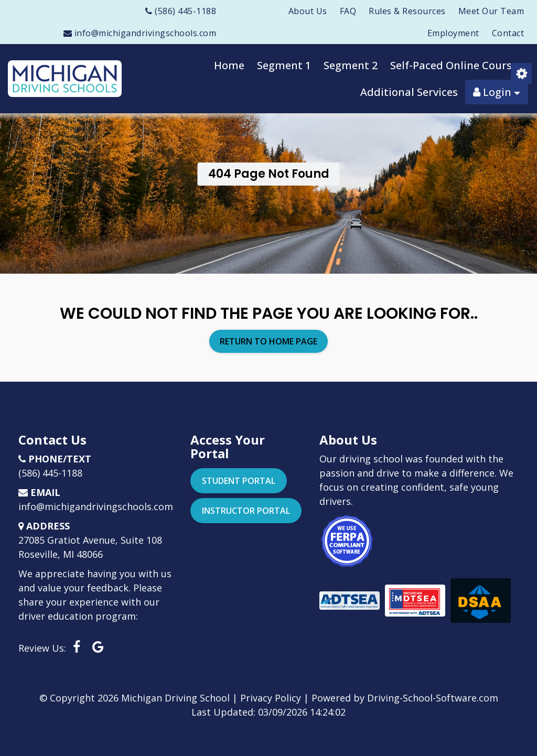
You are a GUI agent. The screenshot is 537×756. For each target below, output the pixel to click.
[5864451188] (181, 11)
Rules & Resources (407, 11)
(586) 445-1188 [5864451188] (50, 473)
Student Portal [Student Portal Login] (239, 481)
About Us (308, 11)
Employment (453, 33)
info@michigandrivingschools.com (96, 506)
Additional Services (409, 92)
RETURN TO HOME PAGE (268, 341)
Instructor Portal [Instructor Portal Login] (246, 511)
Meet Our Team (491, 11)
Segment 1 (284, 65)
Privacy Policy (271, 698)
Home (229, 65)
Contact (508, 33)
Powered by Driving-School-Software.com (405, 698)
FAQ (348, 11)
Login (497, 92)
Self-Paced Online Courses (457, 65)
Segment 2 (351, 65)
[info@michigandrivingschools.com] (140, 33)
